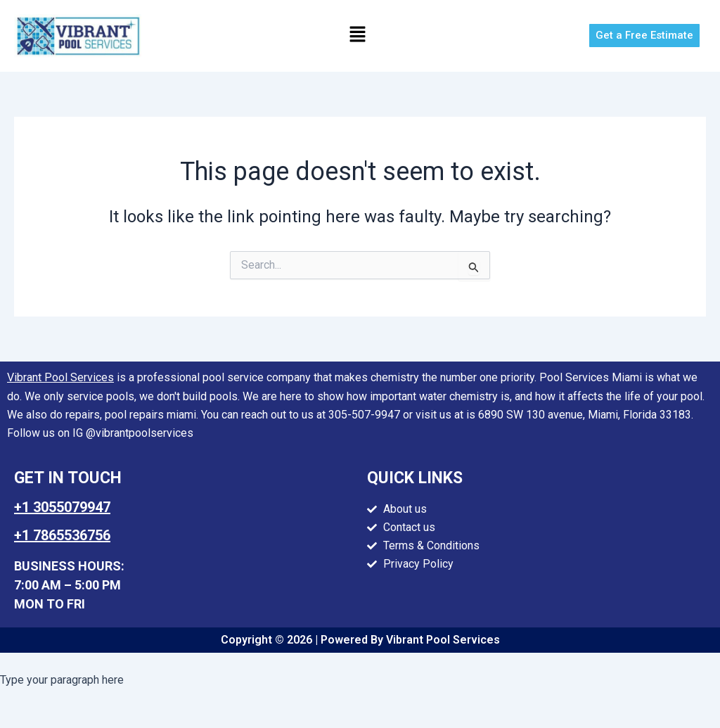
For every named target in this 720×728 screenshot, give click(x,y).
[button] (357, 36)
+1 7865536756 (62, 535)
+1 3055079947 (62, 507)
